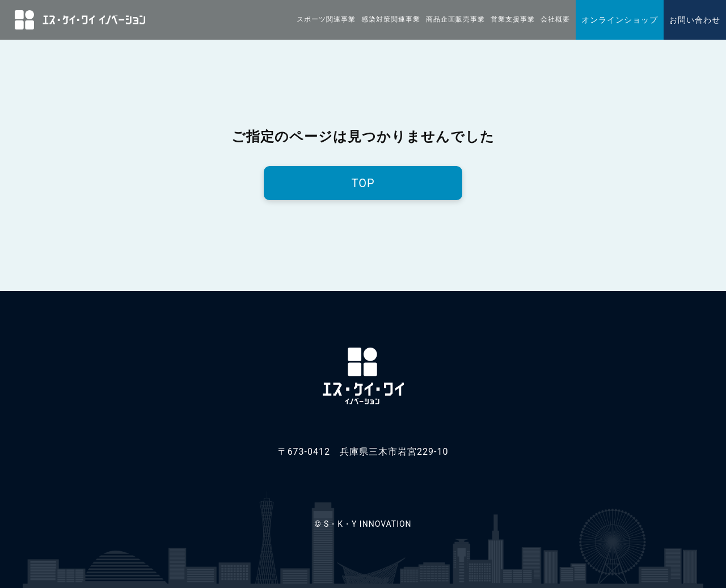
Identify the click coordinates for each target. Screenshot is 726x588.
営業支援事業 (513, 19)
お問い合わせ (695, 20)
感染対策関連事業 (391, 19)
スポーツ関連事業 (326, 19)
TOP (363, 183)
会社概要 (555, 19)
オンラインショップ (620, 20)
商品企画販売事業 (455, 19)
